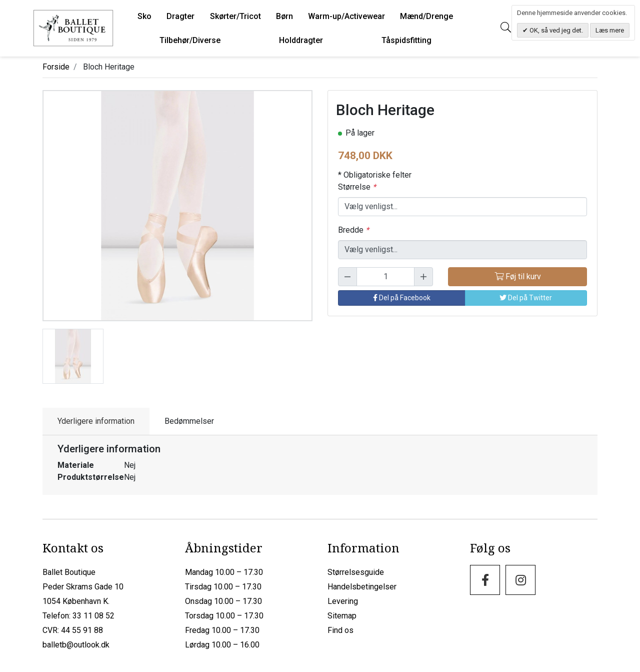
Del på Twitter (526, 298)
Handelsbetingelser (362, 587)
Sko (144, 16)
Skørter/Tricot (235, 16)
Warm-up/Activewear (346, 16)
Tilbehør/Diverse (190, 40)
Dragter (180, 16)
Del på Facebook (402, 298)
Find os (340, 630)
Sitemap (342, 616)
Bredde (353, 230)
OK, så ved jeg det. (555, 30)
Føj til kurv (518, 276)
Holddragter (301, 40)
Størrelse (357, 187)
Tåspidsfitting (406, 40)
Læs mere (610, 30)
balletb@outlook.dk (76, 645)
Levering (343, 601)
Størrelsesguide (356, 572)
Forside (56, 67)
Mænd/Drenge (426, 16)
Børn (284, 16)
